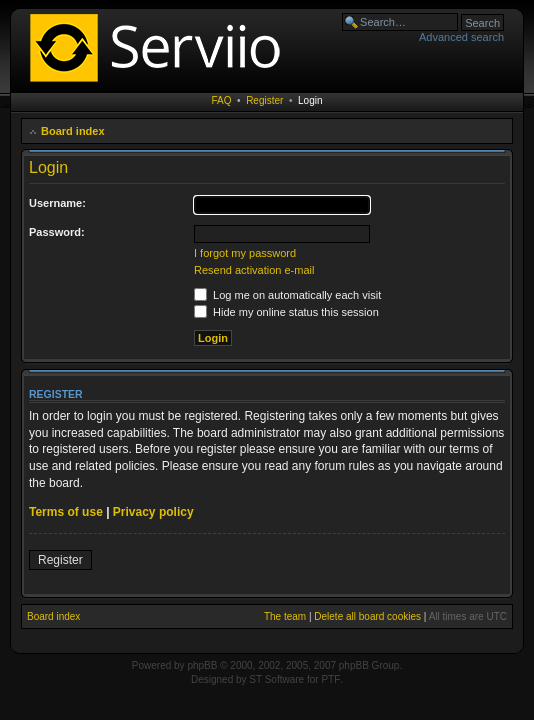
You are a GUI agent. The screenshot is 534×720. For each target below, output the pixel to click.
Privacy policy (153, 512)
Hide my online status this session (286, 312)
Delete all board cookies (367, 616)
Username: (57, 203)
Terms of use (66, 512)
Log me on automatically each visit (287, 295)
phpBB (202, 665)
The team (285, 616)
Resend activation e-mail (254, 270)
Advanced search (461, 37)
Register (264, 100)
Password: (57, 232)
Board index (73, 131)
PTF (330, 679)
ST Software (276, 679)
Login (310, 100)
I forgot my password (245, 253)
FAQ (222, 100)
